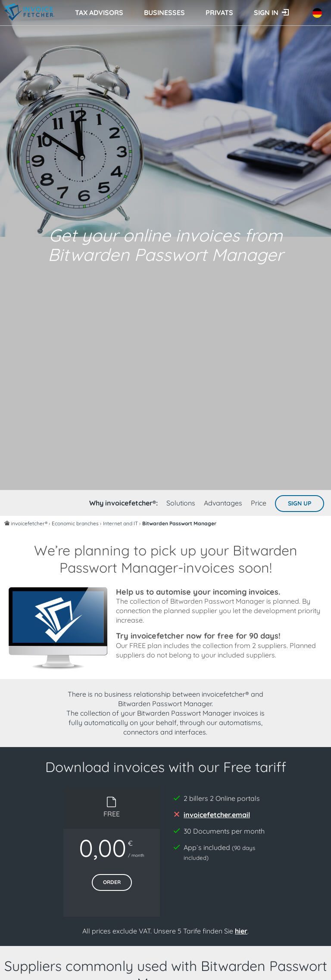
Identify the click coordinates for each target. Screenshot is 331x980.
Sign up (300, 503)
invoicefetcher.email (217, 815)
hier (241, 931)
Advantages (223, 503)
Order (112, 882)
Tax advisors (99, 12)
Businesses (164, 12)
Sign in (266, 12)
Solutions (181, 503)
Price (259, 503)
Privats (219, 12)
